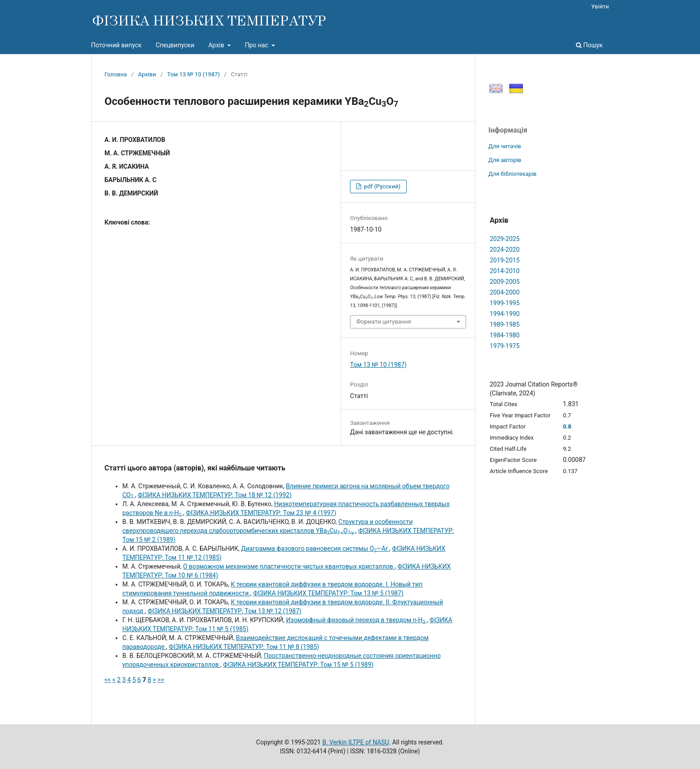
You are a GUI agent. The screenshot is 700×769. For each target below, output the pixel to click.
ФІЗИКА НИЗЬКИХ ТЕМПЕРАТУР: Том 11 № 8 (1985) (244, 647)
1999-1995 (505, 303)
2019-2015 (505, 260)
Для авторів (505, 160)
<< (108, 680)
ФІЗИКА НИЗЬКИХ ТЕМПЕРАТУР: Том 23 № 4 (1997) (261, 513)
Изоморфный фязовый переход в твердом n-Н (356, 620)
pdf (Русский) (381, 186)
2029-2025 (505, 239)
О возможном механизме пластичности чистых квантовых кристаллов (289, 566)
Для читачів (505, 146)
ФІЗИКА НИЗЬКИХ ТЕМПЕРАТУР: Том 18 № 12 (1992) (215, 495)
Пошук (589, 45)
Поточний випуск (116, 45)
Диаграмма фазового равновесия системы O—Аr (315, 549)
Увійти (600, 6)
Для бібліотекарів (512, 174)
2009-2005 (505, 282)
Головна (116, 74)
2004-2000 (505, 292)
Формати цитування (384, 322)
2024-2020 (505, 249)
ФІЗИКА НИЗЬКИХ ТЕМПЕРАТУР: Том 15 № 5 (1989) (298, 665)
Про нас (257, 45)
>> (161, 680)
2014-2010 (505, 271)
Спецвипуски (175, 45)
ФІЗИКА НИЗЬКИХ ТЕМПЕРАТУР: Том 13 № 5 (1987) (328, 593)
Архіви (147, 74)
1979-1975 (505, 346)
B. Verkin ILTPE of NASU (356, 742)
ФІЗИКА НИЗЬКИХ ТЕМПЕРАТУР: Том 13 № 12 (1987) (224, 611)
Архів (217, 45)
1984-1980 (505, 335)
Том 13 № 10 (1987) (193, 74)
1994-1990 (505, 314)
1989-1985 (505, 324)
